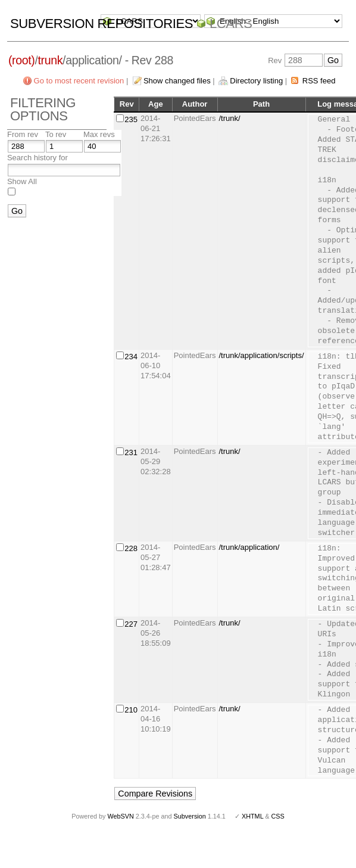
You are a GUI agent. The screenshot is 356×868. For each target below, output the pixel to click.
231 (131, 452)
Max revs (99, 134)
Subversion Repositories (102, 24)
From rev (23, 134)
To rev (56, 134)
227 (131, 624)
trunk (50, 60)
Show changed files (177, 81)
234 (131, 357)
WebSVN (120, 816)
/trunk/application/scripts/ (262, 355)
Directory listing (256, 81)
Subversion (190, 816)
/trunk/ (230, 118)
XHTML (252, 816)
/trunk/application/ (249, 547)
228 (131, 548)
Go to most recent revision (79, 81)
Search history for (38, 158)
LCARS (231, 24)
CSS (278, 816)
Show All (22, 181)
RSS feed (319, 81)
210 (131, 710)
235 (131, 119)
